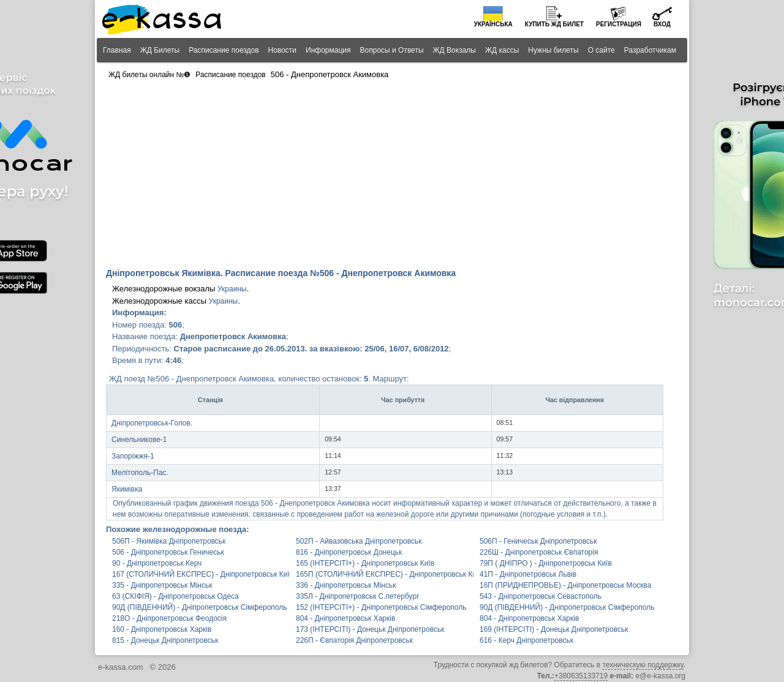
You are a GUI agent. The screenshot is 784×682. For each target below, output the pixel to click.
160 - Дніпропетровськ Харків (162, 629)
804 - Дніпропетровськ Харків (345, 618)
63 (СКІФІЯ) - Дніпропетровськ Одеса (175, 596)
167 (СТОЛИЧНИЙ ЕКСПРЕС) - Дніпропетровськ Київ (201, 574)
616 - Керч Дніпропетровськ (526, 640)
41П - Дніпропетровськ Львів (528, 574)
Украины (232, 289)
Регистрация (619, 24)
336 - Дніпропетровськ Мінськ (346, 585)
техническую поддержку (643, 665)
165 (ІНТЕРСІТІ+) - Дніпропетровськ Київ (365, 563)
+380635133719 (581, 676)
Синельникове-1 (139, 440)
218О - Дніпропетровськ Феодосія (169, 618)
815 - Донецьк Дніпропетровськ (165, 640)
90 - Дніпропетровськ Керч (157, 563)
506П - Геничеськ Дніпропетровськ (538, 541)
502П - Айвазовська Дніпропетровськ (359, 541)
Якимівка (127, 489)
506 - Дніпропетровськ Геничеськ (168, 552)
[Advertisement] (392, 175)
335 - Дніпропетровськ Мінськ (162, 585)
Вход (662, 24)
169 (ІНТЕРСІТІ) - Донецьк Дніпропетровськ (554, 629)
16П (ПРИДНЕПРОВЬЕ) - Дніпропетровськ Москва (566, 585)
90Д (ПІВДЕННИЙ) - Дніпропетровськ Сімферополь (199, 607)
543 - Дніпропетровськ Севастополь (541, 596)
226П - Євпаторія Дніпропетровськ (354, 640)
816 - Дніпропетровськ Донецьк (349, 552)
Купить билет (554, 24)
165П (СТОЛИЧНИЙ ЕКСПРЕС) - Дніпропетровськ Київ (385, 574)
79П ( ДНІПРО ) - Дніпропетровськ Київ (546, 563)
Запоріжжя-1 (133, 456)
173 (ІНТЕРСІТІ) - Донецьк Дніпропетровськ (370, 629)
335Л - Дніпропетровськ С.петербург (358, 596)
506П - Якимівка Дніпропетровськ (169, 541)
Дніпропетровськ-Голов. (152, 423)
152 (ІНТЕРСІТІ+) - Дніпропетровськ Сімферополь (381, 607)
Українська (493, 24)
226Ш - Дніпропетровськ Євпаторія (539, 552)
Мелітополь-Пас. (140, 473)
